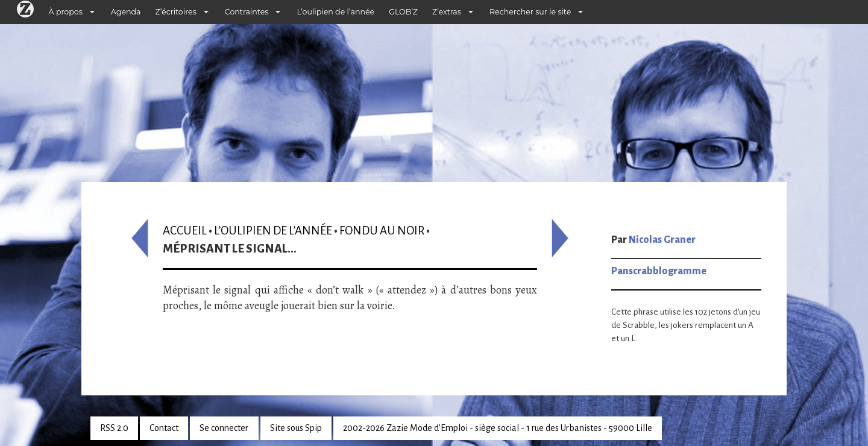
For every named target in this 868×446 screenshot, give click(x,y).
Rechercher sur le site (530, 12)
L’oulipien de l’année (335, 12)
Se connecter (224, 428)
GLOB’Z (403, 12)
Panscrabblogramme (659, 271)
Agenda (126, 12)
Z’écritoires (176, 12)
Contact (164, 428)
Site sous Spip (296, 428)
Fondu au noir (382, 231)
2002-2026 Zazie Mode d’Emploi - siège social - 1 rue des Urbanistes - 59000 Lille (498, 428)
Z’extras (447, 12)
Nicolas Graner (662, 240)
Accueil (185, 231)
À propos (66, 12)
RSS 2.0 (114, 428)
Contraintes (247, 12)
